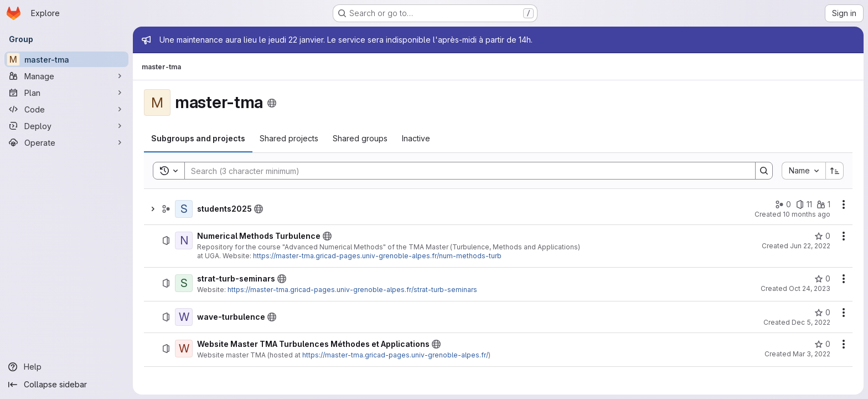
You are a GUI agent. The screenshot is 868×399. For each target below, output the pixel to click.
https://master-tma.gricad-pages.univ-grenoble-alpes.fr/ (395, 355)
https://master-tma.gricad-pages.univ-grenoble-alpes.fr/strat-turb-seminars (352, 290)
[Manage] (66, 76)
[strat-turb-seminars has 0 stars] (822, 279)
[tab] (198, 139)
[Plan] (66, 93)
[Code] (66, 109)
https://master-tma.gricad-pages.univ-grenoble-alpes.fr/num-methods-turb (377, 256)
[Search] (464, 171)
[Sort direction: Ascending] (835, 171)
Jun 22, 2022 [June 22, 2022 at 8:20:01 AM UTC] (810, 246)
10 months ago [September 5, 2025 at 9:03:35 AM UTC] (807, 214)
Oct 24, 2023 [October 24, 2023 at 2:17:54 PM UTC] (810, 288)
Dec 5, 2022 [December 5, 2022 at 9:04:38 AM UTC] (811, 322)
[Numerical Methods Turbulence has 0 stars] (822, 236)
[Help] (66, 367)
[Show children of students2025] (153, 209)
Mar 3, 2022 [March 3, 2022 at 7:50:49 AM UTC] (812, 354)
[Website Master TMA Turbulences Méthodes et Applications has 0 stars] (822, 344)
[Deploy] (66, 126)
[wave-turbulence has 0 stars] (822, 313)
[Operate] (66, 142)
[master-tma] (66, 59)
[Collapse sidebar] (66, 385)
